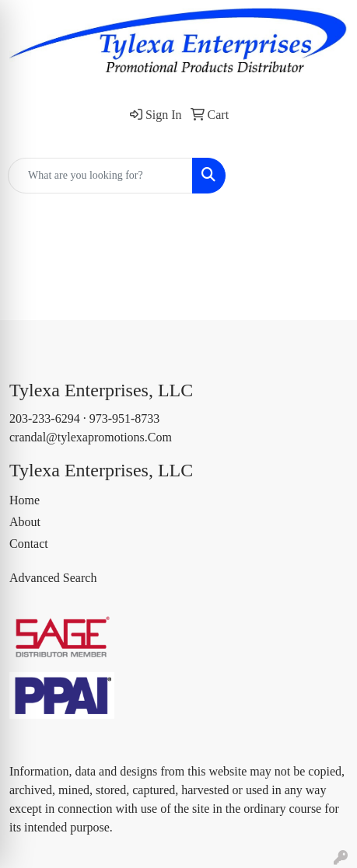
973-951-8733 (125, 418)
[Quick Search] (100, 176)
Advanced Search (53, 578)
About (25, 522)
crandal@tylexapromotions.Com (91, 437)
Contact (29, 544)
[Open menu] (326, 176)
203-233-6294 (45, 418)
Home (24, 500)
